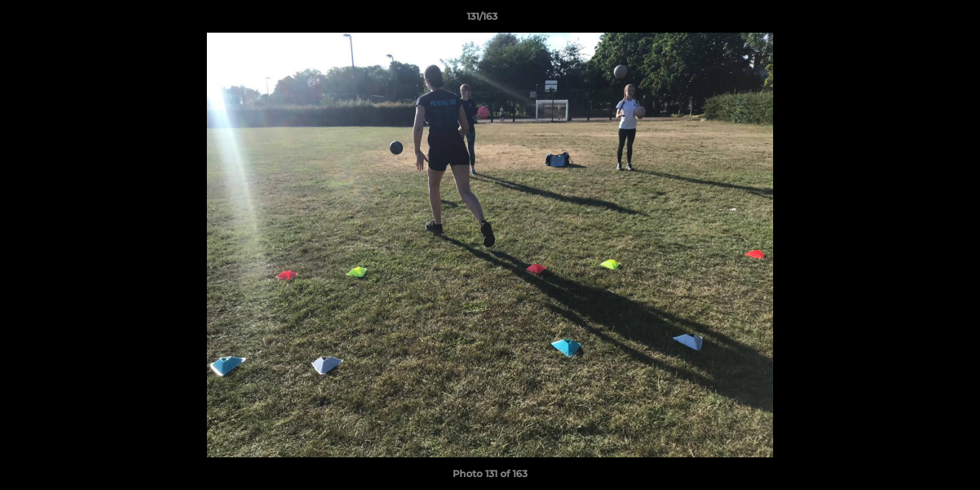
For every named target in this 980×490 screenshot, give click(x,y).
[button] (923, 20)
